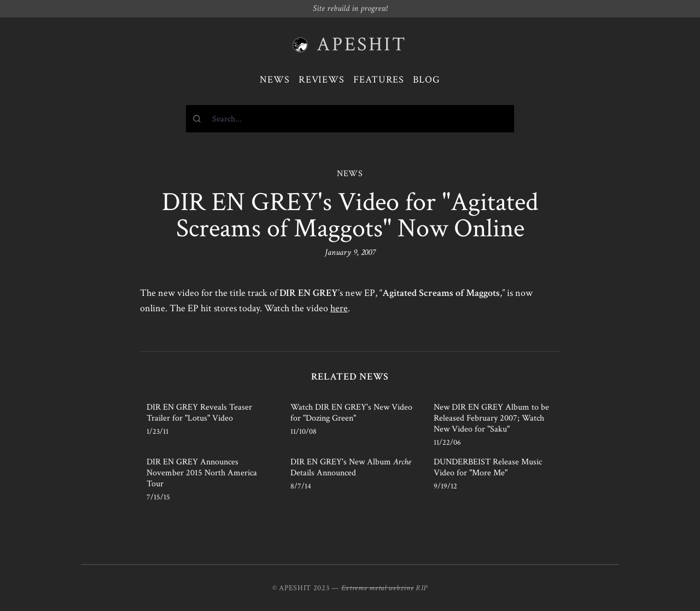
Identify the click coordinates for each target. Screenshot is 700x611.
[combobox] (350, 119)
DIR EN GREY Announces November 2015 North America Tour (202, 473)
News (275, 80)
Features (379, 80)
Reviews (322, 80)
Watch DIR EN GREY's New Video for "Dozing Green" (351, 413)
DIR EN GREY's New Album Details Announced (351, 467)
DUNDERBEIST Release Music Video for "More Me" (488, 467)
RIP (422, 588)
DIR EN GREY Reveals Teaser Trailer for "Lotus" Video (199, 413)
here (339, 308)
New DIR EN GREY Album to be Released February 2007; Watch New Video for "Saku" (491, 418)
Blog (427, 80)
